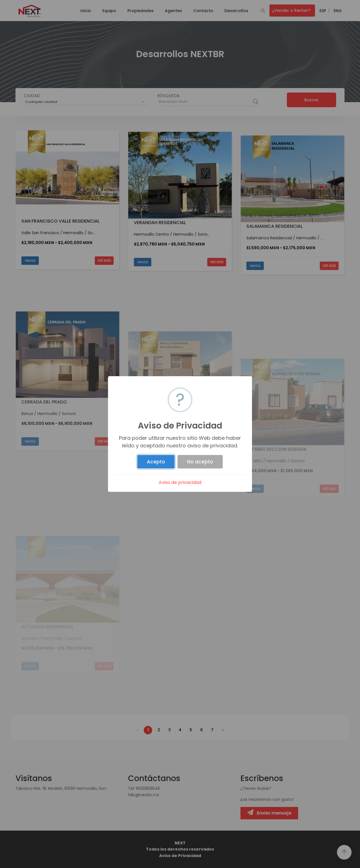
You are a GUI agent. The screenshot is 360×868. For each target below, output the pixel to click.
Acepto (156, 462)
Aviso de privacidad (180, 482)
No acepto (200, 462)
